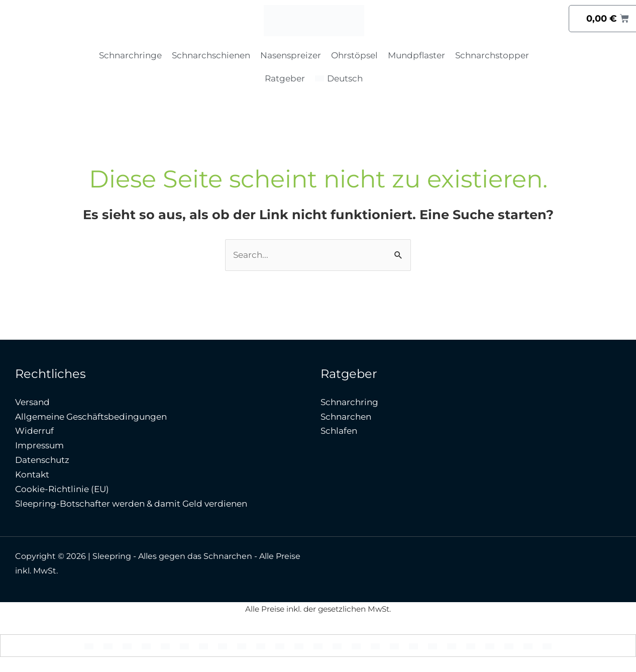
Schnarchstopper (492, 55)
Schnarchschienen (211, 55)
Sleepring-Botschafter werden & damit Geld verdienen (131, 504)
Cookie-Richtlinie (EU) (62, 489)
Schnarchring (349, 402)
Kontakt (32, 474)
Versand (32, 402)
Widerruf (34, 431)
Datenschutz (42, 460)
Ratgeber (285, 78)
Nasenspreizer (291, 55)
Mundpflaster (416, 55)
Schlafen (339, 431)
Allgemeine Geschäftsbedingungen (91, 417)
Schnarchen (346, 417)
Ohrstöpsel (354, 55)
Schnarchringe (130, 55)
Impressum (39, 445)
